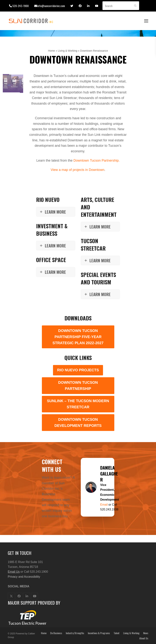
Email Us (14, 572)
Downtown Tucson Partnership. (96, 160)
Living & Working (68, 51)
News (146, 633)
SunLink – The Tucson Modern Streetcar (78, 404)
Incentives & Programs (99, 633)
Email (104, 505)
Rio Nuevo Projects (78, 370)
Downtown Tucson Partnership (78, 386)
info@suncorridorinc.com (51, 6)
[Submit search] (135, 6)
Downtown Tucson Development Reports (78, 422)
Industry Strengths (75, 633)
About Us (144, 638)
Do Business (56, 633)
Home (51, 51)
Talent (117, 633)
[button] (146, 21)
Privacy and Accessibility (24, 577)
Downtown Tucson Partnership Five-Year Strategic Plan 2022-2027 (78, 337)
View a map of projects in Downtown (78, 170)
